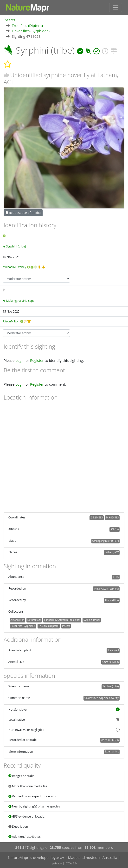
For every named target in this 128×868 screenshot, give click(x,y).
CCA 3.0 (71, 863)
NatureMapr (34, 620)
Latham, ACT (112, 552)
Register (37, 360)
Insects (10, 20)
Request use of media (23, 213)
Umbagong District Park (106, 541)
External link (112, 751)
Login (20, 360)
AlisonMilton (11, 321)
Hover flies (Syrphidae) (31, 31)
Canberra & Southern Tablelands (62, 620)
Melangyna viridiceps (20, 301)
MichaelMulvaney (14, 267)
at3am (60, 858)
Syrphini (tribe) (16, 246)
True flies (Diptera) (27, 25)
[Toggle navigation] (116, 7)
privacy (57, 863)
